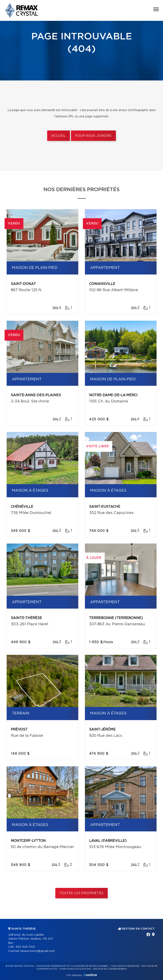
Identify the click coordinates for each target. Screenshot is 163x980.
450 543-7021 (25, 947)
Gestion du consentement (110, 969)
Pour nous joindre (93, 136)
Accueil (59, 136)
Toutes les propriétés (81, 893)
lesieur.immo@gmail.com (38, 951)
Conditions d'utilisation (75, 969)
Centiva (90, 975)
